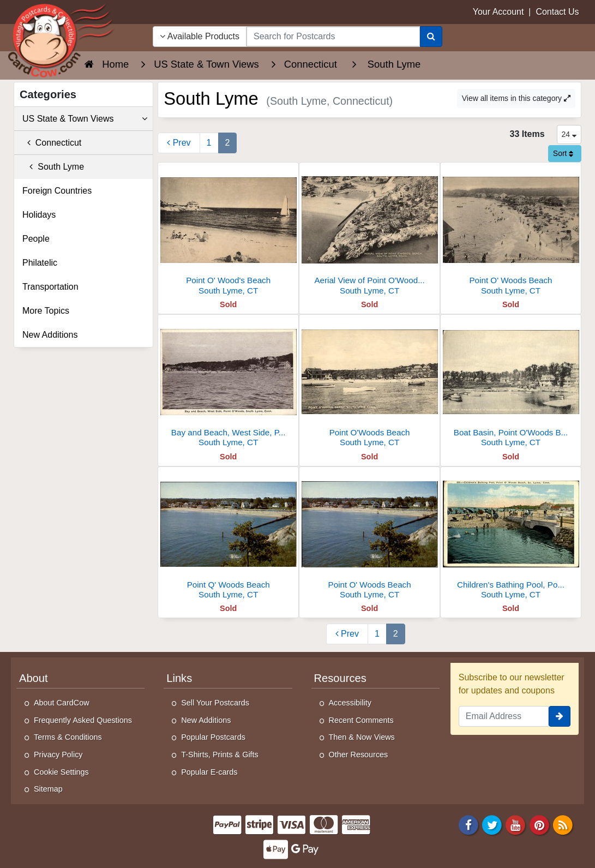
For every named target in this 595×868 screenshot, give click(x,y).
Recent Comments (361, 720)
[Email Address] (504, 716)
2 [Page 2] (228, 143)
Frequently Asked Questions (83, 720)
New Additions (50, 335)
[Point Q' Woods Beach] (228, 536)
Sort (563, 153)
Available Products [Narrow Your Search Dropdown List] (200, 36)
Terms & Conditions (68, 737)
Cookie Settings (61, 772)
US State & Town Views (85, 119)
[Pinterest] (539, 824)
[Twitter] (492, 824)
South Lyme (53, 167)
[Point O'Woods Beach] (369, 384)
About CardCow (62, 703)
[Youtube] (516, 824)
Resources (340, 678)
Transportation (50, 287)
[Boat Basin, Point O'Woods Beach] (511, 384)
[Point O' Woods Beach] (511, 232)
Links (179, 678)
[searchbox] (333, 37)
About (34, 678)
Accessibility (350, 703)
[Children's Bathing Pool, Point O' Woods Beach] (511, 536)
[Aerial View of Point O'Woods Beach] (369, 232)
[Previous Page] (179, 143)
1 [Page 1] (209, 143)
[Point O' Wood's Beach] (228, 232)
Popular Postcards (213, 737)
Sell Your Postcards (215, 703)
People (36, 239)
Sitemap (48, 789)
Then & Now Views (362, 737)
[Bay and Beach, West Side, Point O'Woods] (228, 384)
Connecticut (52, 143)
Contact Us (557, 12)
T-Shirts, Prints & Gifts (220, 755)
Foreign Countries (57, 191)
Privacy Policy (58, 755)
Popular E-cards (209, 772)
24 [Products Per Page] (569, 134)
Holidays (39, 215)
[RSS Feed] (563, 824)
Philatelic (40, 263)
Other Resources (359, 755)
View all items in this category (516, 98)
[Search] (431, 37)
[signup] (560, 716)
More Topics (46, 311)
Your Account (498, 12)
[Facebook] (468, 824)
